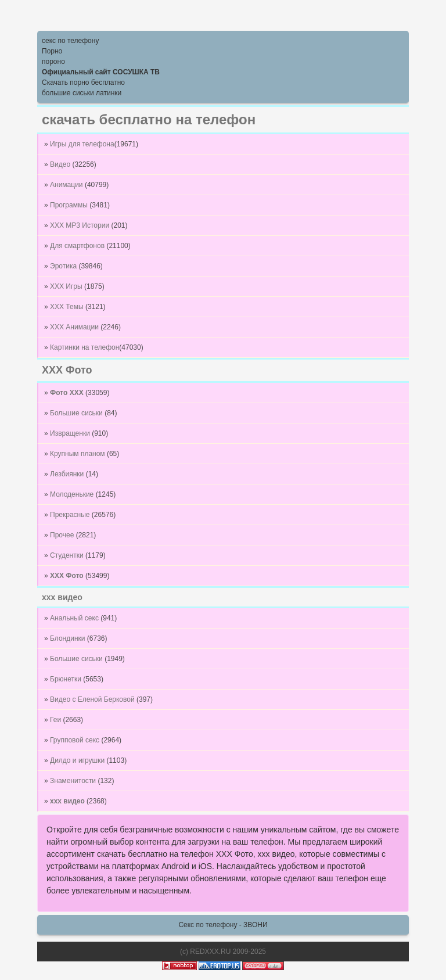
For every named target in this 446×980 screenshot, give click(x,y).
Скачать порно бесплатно (83, 82)
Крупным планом (78, 454)
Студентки (68, 555)
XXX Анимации (75, 327)
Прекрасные (71, 515)
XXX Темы (68, 307)
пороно (53, 62)
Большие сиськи (77, 413)
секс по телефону (70, 41)
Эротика (64, 266)
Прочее (63, 535)
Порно (52, 51)
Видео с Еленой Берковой (93, 699)
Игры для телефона (82, 144)
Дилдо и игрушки (78, 760)
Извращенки (71, 433)
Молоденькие (73, 494)
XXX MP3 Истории (80, 225)
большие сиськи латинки (82, 93)
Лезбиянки (68, 474)
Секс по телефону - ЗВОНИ (223, 925)
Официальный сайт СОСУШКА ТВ (101, 72)
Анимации (67, 185)
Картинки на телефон (84, 347)
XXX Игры (67, 286)
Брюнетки (66, 679)
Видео (61, 164)
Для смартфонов (78, 246)
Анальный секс (75, 618)
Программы (70, 205)
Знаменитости (74, 781)
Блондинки (69, 638)
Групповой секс (75, 740)
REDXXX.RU (210, 952)
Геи (56, 720)
